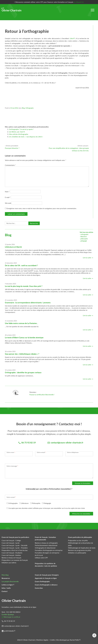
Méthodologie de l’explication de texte (82, 548)
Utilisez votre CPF (41, 558)
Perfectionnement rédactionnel (46, 545)
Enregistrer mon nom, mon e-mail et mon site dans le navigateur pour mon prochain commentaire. (42, 208)
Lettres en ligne (7, 585)
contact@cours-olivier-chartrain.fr (16, 626)
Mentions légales (42, 640)
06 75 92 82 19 (10, 621)
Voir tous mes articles (86, 232)
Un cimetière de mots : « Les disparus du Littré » (26, 137)
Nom (7, 192)
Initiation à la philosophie (77, 553)
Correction (39, 588)
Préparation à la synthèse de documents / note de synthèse (46, 565)
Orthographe (29, 108)
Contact (5, 591)
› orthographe (84, 234)
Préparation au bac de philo (78, 540)
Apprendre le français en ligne (46, 578)
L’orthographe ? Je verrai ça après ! (21, 129)
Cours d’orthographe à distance (46, 585)
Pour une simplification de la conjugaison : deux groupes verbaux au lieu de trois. (69, 148)
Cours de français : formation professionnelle (45, 538)
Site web (8, 203)
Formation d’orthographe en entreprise (49, 550)
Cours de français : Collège (11, 540)
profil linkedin (9, 631)
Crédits (52, 640)
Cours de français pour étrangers (47, 575)
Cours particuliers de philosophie (80, 537)
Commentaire (10, 165)
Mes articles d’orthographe (19, 134)
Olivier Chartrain (12, 10)
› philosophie (84, 239)
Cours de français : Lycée (11, 543)
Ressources (6, 578)
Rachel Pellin (74, 640)
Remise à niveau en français (11, 558)
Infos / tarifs (6, 588)
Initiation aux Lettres (9, 563)
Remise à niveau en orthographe (46, 543)
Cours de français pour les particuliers (15, 537)
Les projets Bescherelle (10, 581)
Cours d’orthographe (42, 581)
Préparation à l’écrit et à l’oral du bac (15, 550)
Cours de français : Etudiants (12, 553)
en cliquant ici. (79, 2)
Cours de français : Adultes (11, 555)
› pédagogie (83, 241)
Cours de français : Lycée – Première (15, 548)
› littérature (83, 237)
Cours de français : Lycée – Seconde (14, 545)
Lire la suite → (88, 258)
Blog (23, 108)
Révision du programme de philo (80, 550)
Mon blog (5, 575)
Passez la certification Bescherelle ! (42, 395)
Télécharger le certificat (12, 617)
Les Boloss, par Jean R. (17, 132)
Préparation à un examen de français (15, 560)
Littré (72, 38)
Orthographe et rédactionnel (45, 548)
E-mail (8, 197)
